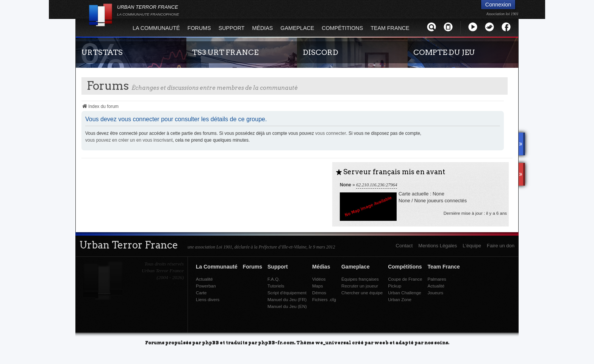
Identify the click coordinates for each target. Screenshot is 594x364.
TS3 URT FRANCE (225, 52)
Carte (201, 293)
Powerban (206, 286)
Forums (199, 28)
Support (232, 28)
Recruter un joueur (360, 286)
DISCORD (320, 52)
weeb (381, 342)
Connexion (498, 5)
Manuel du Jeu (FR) (287, 299)
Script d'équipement (287, 293)
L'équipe (472, 246)
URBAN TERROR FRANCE (148, 10)
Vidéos (319, 279)
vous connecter (331, 133)
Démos (319, 293)
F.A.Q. (274, 279)
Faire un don (501, 246)
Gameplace (297, 28)
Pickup (395, 286)
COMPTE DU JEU (444, 52)
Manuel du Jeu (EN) (287, 306)
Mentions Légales (438, 246)
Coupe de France (405, 279)
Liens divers (208, 299)
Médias (263, 28)
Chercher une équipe (362, 293)
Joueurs (435, 293)
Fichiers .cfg (324, 299)
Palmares (437, 279)
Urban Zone (400, 299)
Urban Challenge (405, 293)
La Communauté (156, 28)
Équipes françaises (360, 279)
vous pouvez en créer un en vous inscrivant (129, 140)
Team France (390, 28)
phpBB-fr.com (276, 342)
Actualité (204, 279)
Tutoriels (276, 286)
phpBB (210, 342)
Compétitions (342, 28)
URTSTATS (102, 52)
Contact (404, 246)
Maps (318, 286)
